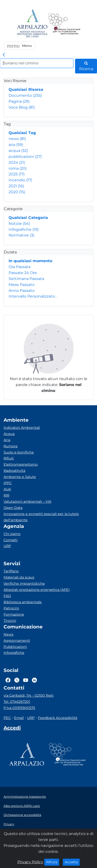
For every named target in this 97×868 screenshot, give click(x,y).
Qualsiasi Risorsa (26, 89)
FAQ (7, 596)
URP (7, 546)
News (8, 634)
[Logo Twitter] (17, 680)
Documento (25, 95)
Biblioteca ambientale (23, 602)
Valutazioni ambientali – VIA (27, 502)
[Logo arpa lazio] (32, 24)
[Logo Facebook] (8, 680)
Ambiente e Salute (20, 477)
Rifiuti (9, 458)
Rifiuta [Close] (53, 862)
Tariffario (11, 571)
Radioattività (14, 471)
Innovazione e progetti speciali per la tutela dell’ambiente (41, 517)
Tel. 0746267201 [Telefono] (17, 702)
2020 (17, 192)
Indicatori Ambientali (22, 428)
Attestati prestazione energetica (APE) (37, 590)
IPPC (8, 483)
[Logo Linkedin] (34, 680)
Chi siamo (12, 534)
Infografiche (24, 229)
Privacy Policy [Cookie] (30, 862)
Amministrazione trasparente (25, 797)
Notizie (19, 224)
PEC (7, 718)
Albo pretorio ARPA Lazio (22, 806)
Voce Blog (22, 107)
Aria (7, 440)
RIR (6, 495)
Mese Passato (22, 285)
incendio (20, 180)
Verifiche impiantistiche (24, 583)
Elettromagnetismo (21, 464)
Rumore (11, 446)
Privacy (9, 824)
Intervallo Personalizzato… (33, 296)
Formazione (14, 614)
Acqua (9, 434)
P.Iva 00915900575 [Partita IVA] (19, 708)
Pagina (19, 101)
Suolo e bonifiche (19, 452)
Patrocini (11, 608)
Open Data (13, 508)
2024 (17, 162)
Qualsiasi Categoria (28, 218)
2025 (17, 174)
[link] (4, 55)
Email (19, 718)
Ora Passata (20, 267)
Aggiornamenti (17, 641)
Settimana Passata (26, 279)
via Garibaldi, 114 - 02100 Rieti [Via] (29, 695)
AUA (7, 489)
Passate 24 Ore (23, 273)
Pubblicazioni (15, 647)
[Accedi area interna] (12, 729)
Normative (21, 235)
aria (16, 145)
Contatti (11, 540)
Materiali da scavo (19, 577)
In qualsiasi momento (30, 261)
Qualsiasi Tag (22, 133)
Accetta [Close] (72, 862)
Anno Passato (22, 291)
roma (18, 168)
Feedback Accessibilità (58, 718)
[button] (19, 46)
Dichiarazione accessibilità (22, 815)
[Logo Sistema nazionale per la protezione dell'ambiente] (64, 24)
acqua (18, 151)
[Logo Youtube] (26, 680)
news (17, 139)
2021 (16, 186)
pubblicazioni (25, 157)
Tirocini (10, 621)
